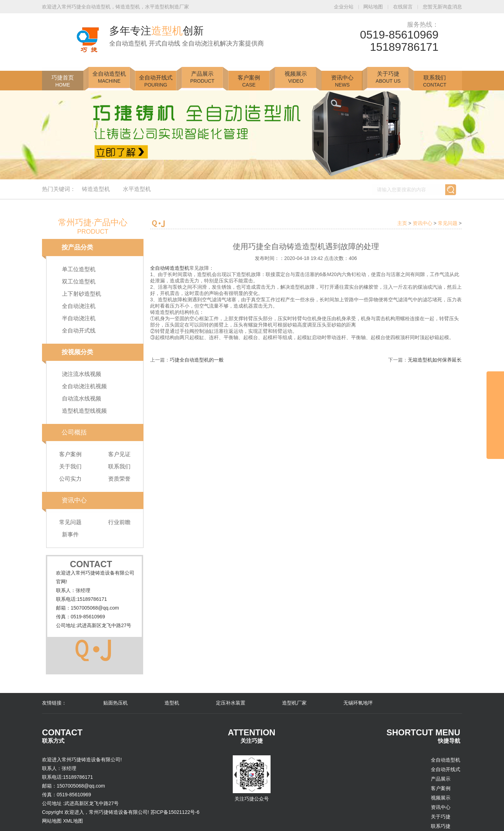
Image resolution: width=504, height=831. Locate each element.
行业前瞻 (119, 522)
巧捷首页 (63, 81)
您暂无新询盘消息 (442, 7)
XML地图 (73, 821)
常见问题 (70, 522)
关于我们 (70, 466)
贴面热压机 (115, 703)
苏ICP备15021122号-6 (175, 812)
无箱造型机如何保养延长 (435, 360)
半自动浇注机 (79, 318)
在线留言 (404, 7)
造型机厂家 (294, 703)
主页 (402, 223)
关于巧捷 (388, 77)
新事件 (70, 534)
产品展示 (202, 77)
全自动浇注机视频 (84, 386)
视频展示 (296, 77)
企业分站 (344, 7)
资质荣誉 (119, 479)
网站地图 (374, 7)
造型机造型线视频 (84, 411)
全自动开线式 (156, 81)
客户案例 (249, 81)
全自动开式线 (79, 331)
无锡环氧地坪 (358, 703)
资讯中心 (342, 81)
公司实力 (70, 479)
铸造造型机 (96, 189)
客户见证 (119, 454)
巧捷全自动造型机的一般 (197, 360)
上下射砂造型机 (82, 294)
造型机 (172, 703)
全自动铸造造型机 (170, 268)
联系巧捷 (441, 826)
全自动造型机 (109, 77)
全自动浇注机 (79, 306)
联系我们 (435, 81)
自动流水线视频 (82, 399)
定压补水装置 (231, 703)
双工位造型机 (79, 281)
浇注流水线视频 (82, 374)
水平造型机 (137, 189)
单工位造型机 (79, 269)
